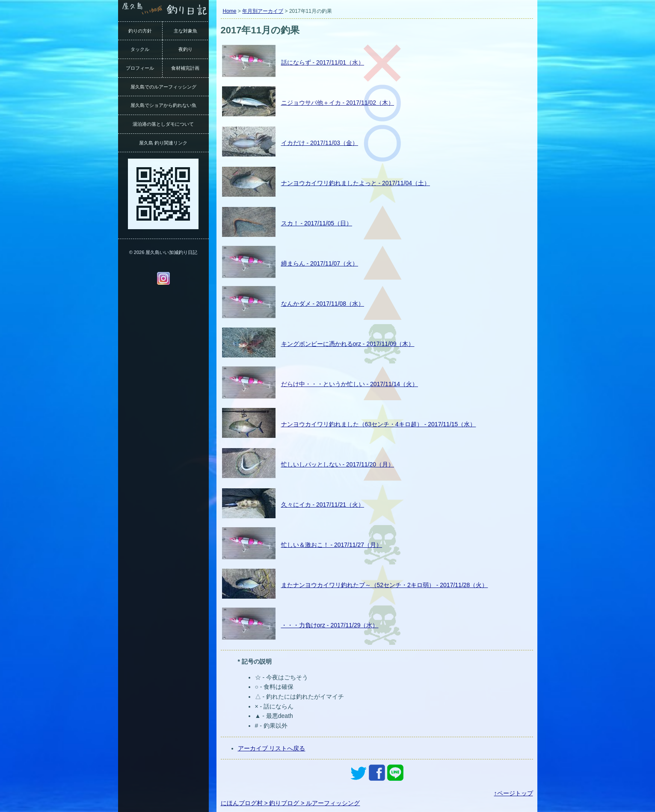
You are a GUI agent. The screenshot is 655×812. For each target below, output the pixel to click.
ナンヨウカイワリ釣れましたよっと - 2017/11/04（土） (356, 183)
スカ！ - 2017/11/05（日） (317, 223)
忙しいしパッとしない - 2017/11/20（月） (338, 464)
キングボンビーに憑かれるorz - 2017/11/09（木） (348, 344)
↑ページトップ (514, 793)
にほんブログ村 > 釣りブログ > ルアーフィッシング (290, 803)
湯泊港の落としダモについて (163, 124)
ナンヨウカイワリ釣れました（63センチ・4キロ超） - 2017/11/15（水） (379, 424)
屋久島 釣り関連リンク (163, 143)
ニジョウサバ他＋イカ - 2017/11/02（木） (338, 103)
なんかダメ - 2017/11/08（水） (323, 304)
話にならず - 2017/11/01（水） (323, 62)
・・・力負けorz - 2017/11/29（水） (330, 625)
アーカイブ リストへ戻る (272, 748)
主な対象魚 (185, 31)
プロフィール (140, 68)
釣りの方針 (140, 31)
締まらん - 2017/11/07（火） (320, 263)
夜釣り (185, 49)
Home (230, 11)
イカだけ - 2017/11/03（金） (320, 143)
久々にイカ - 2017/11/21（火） (323, 505)
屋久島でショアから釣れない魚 (163, 105)
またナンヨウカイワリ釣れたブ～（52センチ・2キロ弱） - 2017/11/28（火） (385, 585)
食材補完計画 (185, 68)
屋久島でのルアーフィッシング (163, 87)
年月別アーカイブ (263, 11)
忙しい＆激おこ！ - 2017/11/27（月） (332, 545)
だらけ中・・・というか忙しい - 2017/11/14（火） (350, 384)
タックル (140, 49)
